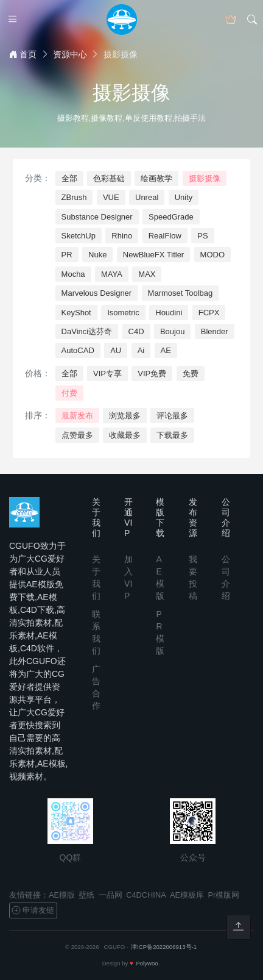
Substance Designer (97, 217)
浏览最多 (125, 416)
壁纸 (86, 895)
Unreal (147, 197)
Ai (141, 350)
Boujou (172, 331)
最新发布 (77, 416)
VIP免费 (152, 374)
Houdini (169, 313)
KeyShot (76, 313)
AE (166, 350)
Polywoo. (148, 963)
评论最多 (172, 416)
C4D (136, 331)
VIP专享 (107, 374)
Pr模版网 (224, 895)
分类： (38, 178)
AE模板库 (187, 895)
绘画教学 (156, 178)
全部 (69, 178)
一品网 (110, 895)
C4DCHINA (146, 895)
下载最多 (172, 435)
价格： (38, 373)
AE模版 (62, 895)
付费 (69, 393)
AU (116, 350)
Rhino (122, 236)
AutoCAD (78, 350)
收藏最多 (125, 435)
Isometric (123, 313)
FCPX (209, 313)
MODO (212, 255)
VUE (111, 197)
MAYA (112, 274)
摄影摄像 (205, 178)
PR (67, 255)
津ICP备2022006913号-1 (164, 947)
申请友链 (33, 910)
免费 (191, 374)
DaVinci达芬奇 (87, 331)
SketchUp (79, 236)
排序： (38, 415)
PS (202, 236)
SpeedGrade (171, 217)
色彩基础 (109, 178)
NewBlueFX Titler (153, 255)
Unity (184, 197)
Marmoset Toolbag (181, 293)
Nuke (97, 255)
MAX (147, 274)
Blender (215, 331)
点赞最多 (77, 435)
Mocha (73, 274)
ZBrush (74, 197)
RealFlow (165, 236)
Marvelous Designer (97, 293)
